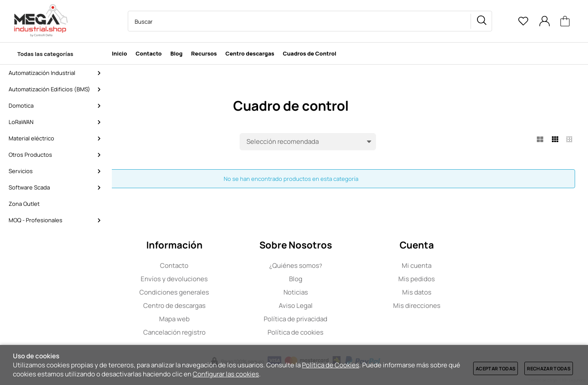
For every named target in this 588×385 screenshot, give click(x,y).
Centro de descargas (229, 306)
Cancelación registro (229, 332)
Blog (350, 279)
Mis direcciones (471, 306)
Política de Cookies (331, 365)
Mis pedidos (471, 279)
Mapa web (229, 319)
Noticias (350, 292)
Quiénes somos (350, 265)
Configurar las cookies (226, 374)
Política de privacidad (350, 319)
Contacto (229, 265)
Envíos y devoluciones (229, 279)
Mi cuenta (471, 265)
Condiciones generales (229, 292)
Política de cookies (350, 332)
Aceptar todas (496, 368)
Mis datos (471, 292)
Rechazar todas (549, 368)
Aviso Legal (350, 306)
